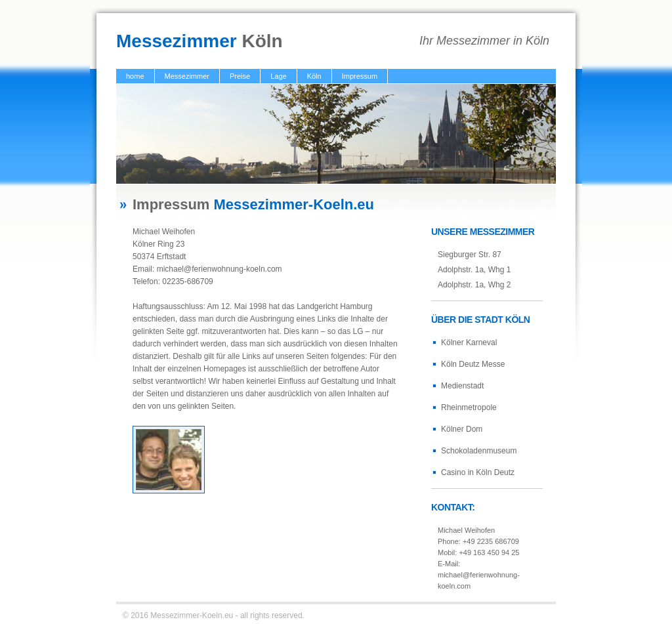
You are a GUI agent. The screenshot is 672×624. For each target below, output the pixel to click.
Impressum (360, 76)
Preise (240, 76)
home (135, 76)
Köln (314, 76)
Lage (278, 76)
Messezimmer (187, 76)
